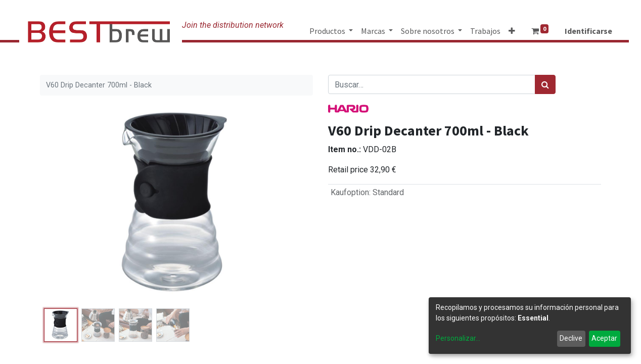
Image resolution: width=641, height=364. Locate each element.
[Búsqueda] (545, 84)
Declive (571, 338)
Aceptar (604, 338)
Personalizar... (458, 338)
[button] (512, 31)
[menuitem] (485, 31)
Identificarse (588, 31)
